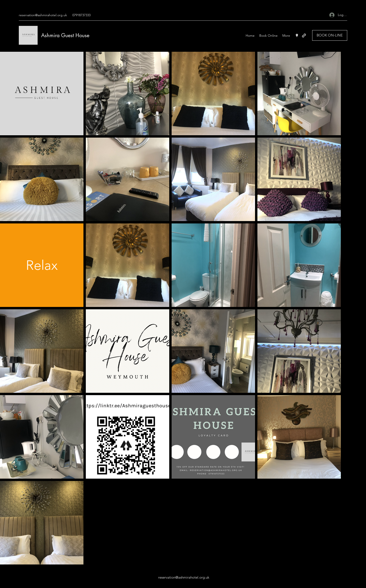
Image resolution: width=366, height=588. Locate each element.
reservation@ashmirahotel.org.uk (43, 15)
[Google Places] (297, 36)
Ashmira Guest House (65, 35)
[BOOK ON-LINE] (330, 35)
